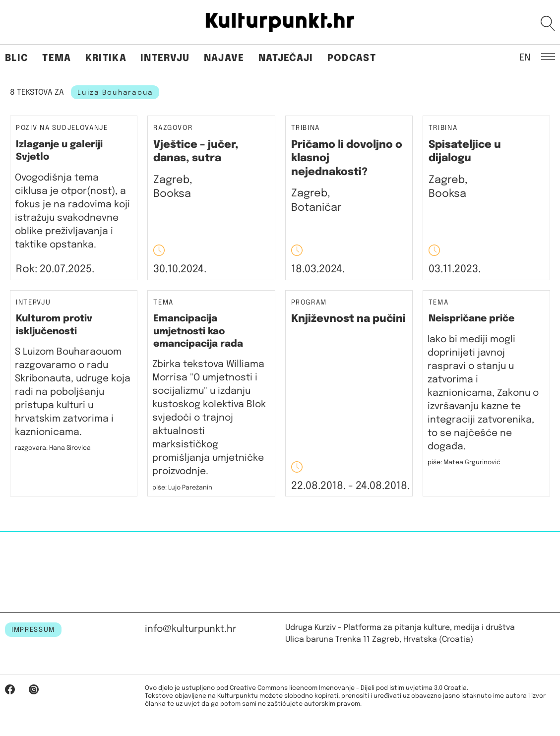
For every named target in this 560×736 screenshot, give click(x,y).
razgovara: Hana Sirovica (53, 448)
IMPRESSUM (33, 630)
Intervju (165, 58)
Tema (57, 58)
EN (525, 57)
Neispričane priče (471, 319)
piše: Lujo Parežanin (182, 488)
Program (309, 303)
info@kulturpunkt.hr (191, 629)
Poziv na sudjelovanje (62, 128)
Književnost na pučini (348, 319)
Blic (17, 58)
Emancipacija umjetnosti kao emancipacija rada (198, 331)
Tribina (306, 128)
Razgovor (173, 128)
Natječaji (286, 58)
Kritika (106, 58)
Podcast (352, 58)
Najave (224, 58)
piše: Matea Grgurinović (464, 462)
